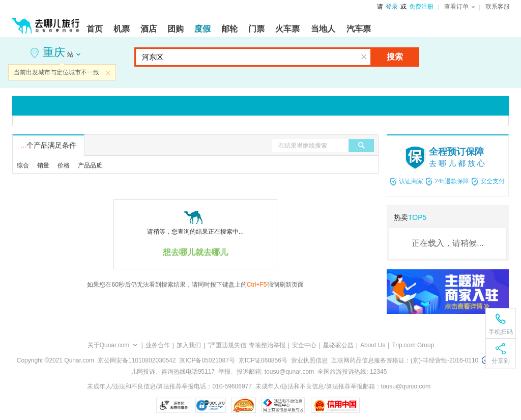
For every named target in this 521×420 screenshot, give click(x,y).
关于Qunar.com (109, 345)
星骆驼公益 (338, 345)
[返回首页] (46, 21)
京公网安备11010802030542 (137, 360)
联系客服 (498, 7)
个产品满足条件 (48, 145)
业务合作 (158, 345)
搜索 (395, 57)
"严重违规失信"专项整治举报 (247, 345)
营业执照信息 (309, 360)
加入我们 (189, 345)
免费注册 (421, 7)
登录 (392, 7)
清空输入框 (364, 57)
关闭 (108, 73)
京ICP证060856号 (263, 360)
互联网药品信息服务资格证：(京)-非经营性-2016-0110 (405, 360)
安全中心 (304, 345)
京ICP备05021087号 (207, 360)
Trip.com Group (413, 345)
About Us (373, 345)
